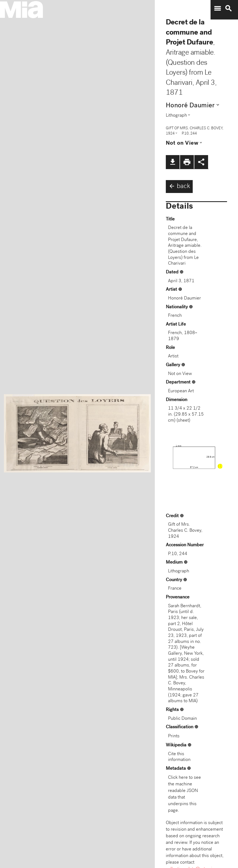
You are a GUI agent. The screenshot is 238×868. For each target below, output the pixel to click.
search (228, 9)
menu (217, 9)
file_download (173, 162)
